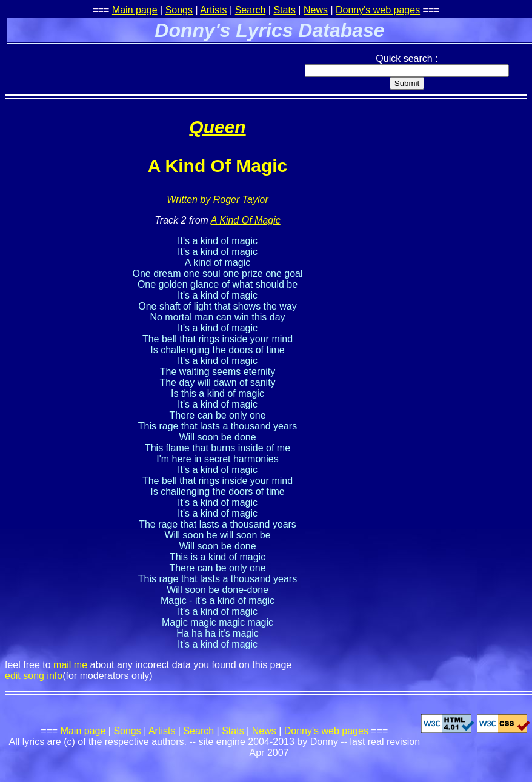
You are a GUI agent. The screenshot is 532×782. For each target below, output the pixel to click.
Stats (284, 10)
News (316, 10)
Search (251, 10)
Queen (217, 127)
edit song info (34, 676)
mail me (70, 665)
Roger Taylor (241, 200)
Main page (135, 10)
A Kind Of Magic (246, 220)
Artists (213, 10)
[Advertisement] (147, 64)
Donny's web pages (378, 10)
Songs (179, 10)
